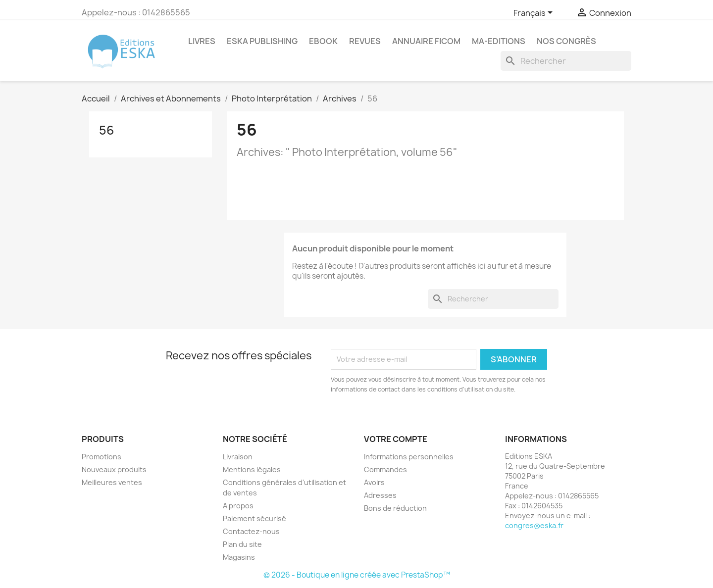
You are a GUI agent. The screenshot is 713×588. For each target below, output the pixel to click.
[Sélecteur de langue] (535, 13)
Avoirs (374, 482)
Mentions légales (252, 469)
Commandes (385, 469)
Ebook (323, 41)
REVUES (365, 41)
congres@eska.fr (534, 525)
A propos (238, 506)
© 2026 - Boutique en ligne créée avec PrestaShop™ (357, 575)
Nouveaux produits (114, 469)
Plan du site (242, 544)
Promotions (102, 457)
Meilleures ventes (112, 482)
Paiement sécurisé (255, 518)
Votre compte (396, 439)
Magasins (239, 557)
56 (107, 130)
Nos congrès (566, 41)
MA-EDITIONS (499, 41)
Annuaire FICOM (426, 41)
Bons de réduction (395, 508)
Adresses (380, 495)
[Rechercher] (566, 61)
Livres (202, 41)
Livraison (238, 457)
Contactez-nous (251, 531)
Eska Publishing (262, 41)
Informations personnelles (409, 457)
